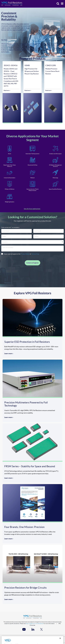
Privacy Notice (25, 254)
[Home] (12, 4)
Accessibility (40, 638)
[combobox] (32, 242)
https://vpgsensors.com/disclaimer (35, 624)
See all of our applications (32, 209)
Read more (7, 90)
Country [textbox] (5, 242)
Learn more (8, 353)
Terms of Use (35, 254)
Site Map (49, 638)
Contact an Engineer (32, 263)
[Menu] (62, 4)
